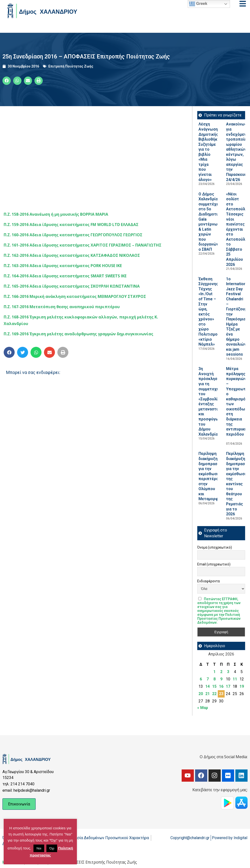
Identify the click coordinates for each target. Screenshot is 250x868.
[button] (7, 81)
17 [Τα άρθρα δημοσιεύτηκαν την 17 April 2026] (228, 686)
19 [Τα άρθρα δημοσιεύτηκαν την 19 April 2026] (242, 686)
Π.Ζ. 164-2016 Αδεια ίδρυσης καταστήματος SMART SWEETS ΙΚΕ (65, 276)
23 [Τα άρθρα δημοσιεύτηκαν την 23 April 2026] (221, 694)
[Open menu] (243, 4)
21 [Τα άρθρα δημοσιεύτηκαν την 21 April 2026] (208, 694)
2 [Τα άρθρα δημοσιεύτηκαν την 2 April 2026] (221, 672)
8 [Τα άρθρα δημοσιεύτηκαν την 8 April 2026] (214, 679)
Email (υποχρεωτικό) (214, 564)
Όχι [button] (52, 848)
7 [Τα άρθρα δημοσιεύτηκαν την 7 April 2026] (208, 679)
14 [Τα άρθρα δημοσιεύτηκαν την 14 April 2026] (208, 686)
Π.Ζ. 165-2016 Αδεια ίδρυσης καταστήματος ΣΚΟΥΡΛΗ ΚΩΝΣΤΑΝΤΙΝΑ (72, 286)
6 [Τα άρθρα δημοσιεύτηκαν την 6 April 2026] (201, 679)
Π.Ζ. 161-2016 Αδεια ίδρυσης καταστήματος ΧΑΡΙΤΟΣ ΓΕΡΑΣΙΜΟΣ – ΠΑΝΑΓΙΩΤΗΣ (83, 245)
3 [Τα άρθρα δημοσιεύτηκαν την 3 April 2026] (228, 672)
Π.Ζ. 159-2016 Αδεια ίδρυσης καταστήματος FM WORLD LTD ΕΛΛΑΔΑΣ (71, 225)
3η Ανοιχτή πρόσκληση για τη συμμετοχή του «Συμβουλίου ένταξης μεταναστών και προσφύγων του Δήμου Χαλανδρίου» (210, 401)
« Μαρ (203, 708)
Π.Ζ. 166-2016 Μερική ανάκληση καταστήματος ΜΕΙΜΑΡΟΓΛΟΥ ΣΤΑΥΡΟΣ (75, 296)
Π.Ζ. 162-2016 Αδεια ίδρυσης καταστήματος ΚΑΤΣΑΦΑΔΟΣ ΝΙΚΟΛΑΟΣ (72, 255)
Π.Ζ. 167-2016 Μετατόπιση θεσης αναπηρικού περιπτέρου (62, 307)
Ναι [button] (39, 848)
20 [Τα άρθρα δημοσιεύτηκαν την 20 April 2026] (201, 694)
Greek (198, 4)
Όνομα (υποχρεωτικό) (215, 547)
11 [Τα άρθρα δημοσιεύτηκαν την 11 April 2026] (235, 679)
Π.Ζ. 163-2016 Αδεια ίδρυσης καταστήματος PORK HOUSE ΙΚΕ (63, 266)
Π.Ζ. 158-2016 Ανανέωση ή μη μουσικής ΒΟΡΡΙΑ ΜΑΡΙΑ (56, 214)
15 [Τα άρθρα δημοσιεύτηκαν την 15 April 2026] (214, 686)
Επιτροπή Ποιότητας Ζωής (71, 66)
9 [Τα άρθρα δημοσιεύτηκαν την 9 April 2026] (221, 679)
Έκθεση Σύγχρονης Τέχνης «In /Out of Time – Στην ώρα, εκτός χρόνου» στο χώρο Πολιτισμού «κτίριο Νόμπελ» (209, 312)
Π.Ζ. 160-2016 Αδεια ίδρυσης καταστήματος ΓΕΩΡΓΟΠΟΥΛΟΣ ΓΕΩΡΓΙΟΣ (73, 235)
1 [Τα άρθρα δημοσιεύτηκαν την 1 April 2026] (214, 672)
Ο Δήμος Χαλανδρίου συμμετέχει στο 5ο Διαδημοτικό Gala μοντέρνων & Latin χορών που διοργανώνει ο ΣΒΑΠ (210, 222)
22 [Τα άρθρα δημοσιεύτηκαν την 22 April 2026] (214, 694)
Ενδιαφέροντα (208, 581)
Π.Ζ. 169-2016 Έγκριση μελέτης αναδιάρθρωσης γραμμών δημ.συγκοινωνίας (78, 334)
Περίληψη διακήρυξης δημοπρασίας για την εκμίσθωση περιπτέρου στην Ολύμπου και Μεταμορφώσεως (215, 476)
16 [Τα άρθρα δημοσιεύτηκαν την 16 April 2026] (221, 686)
